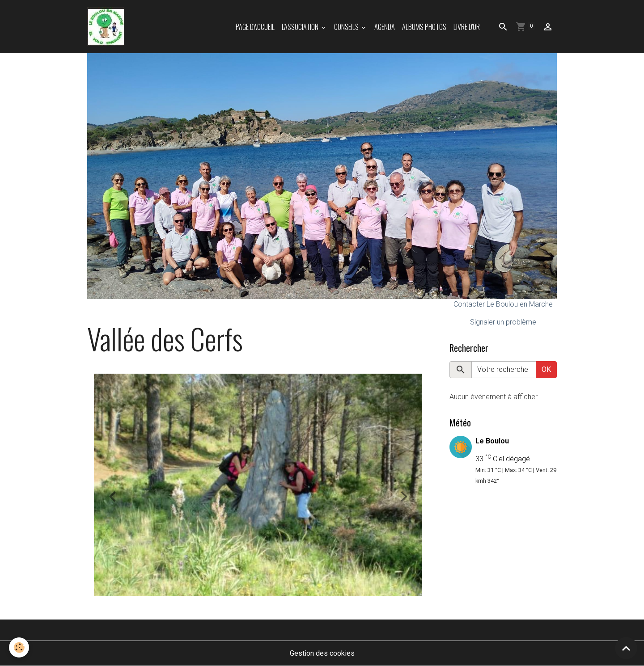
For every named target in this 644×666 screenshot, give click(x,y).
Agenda (385, 27)
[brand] (108, 27)
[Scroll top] (626, 648)
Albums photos (424, 27)
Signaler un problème (503, 322)
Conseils (347, 27)
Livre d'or (467, 27)
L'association (301, 27)
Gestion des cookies (322, 653)
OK (546, 369)
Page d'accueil (255, 27)
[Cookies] (19, 647)
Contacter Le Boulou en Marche (503, 304)
